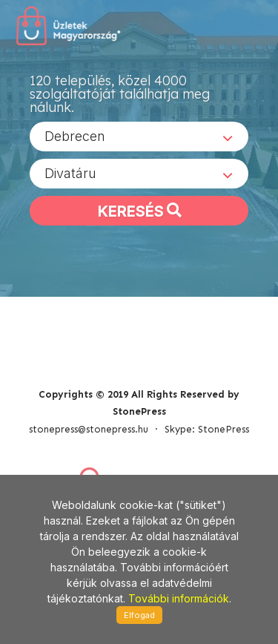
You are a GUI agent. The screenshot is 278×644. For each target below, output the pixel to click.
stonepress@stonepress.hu (89, 429)
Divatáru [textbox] (70, 173)
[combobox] (139, 137)
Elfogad (139, 615)
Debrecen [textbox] (75, 136)
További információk (179, 598)
